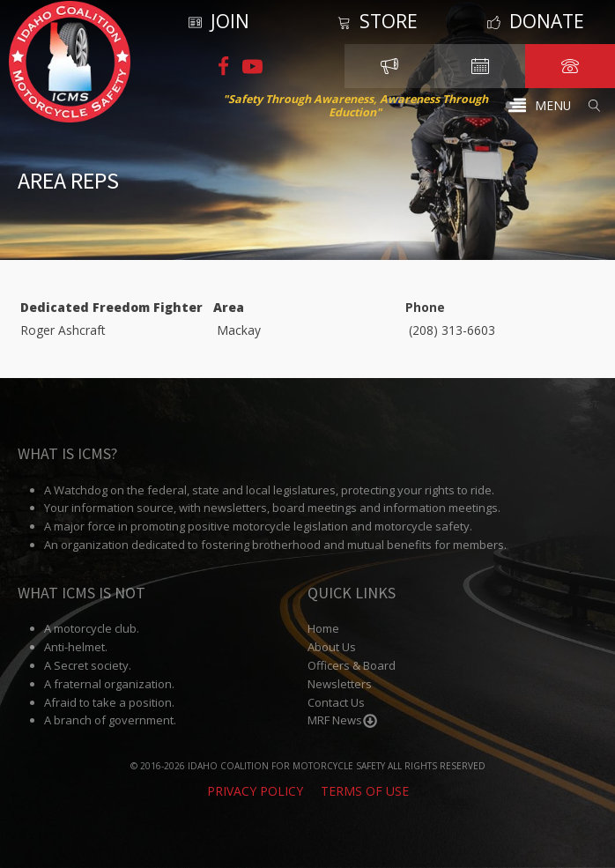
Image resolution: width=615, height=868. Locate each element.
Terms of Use (365, 792)
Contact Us (336, 702)
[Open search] (595, 106)
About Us (332, 648)
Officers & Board (352, 666)
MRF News (343, 721)
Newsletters (340, 684)
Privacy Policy (255, 792)
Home (323, 629)
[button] (539, 106)
